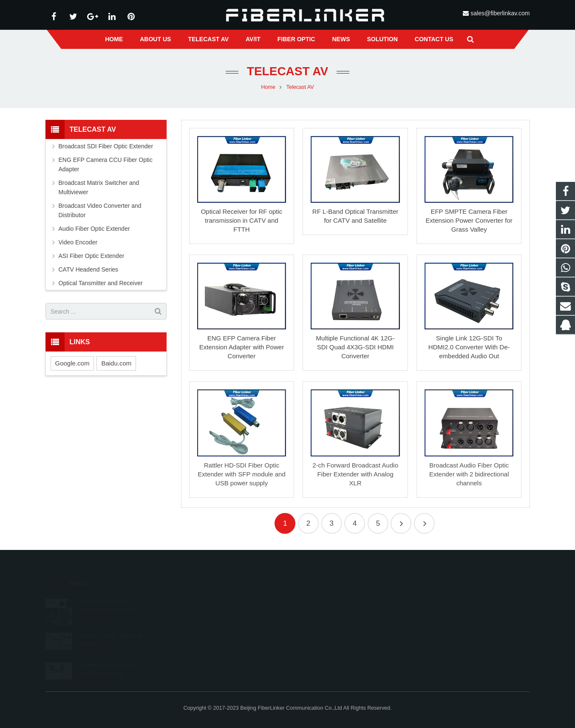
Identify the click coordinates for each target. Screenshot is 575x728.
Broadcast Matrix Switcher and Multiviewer (99, 187)
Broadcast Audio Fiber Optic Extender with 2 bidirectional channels (469, 474)
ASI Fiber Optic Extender (92, 256)
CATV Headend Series (89, 269)
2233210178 (318, 602)
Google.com (72, 363)
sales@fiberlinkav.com (500, 13)
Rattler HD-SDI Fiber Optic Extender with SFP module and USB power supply (242, 474)
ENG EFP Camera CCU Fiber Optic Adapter (106, 164)
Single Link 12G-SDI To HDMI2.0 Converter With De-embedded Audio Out (469, 347)
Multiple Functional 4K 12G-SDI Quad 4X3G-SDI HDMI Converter (355, 347)
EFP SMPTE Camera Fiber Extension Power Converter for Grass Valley (469, 220)
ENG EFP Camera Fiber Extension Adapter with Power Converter (242, 347)
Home (268, 87)
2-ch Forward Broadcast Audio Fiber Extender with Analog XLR (355, 474)
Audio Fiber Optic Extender (94, 229)
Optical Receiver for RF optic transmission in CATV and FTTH (242, 220)
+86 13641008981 (324, 614)
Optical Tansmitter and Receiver (101, 283)
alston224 (314, 639)
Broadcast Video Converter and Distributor (100, 210)
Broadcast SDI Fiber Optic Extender (106, 146)
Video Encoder (78, 242)
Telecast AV (287, 71)
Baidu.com (116, 363)
